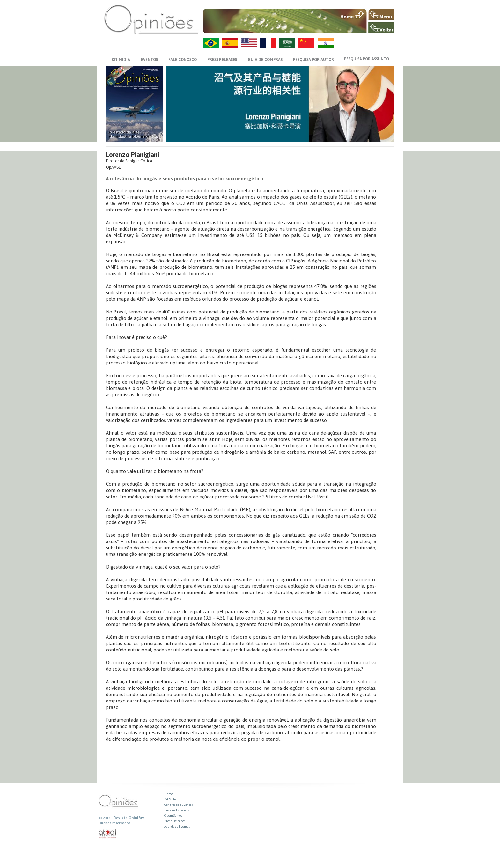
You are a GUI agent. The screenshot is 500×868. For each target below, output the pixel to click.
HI (326, 43)
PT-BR (211, 43)
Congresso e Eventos (179, 805)
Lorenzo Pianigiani (132, 154)
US (249, 43)
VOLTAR (381, 28)
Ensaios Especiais (177, 810)
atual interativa (107, 834)
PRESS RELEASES (222, 60)
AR (287, 43)
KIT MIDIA (121, 60)
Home (169, 794)
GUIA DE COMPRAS (265, 60)
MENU (381, 14)
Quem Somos (173, 816)
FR (268, 43)
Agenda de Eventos (177, 826)
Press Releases (175, 821)
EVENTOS (149, 60)
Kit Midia (170, 799)
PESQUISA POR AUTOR (313, 60)
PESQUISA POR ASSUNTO (367, 59)
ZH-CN (306, 43)
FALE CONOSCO (183, 60)
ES (230, 43)
